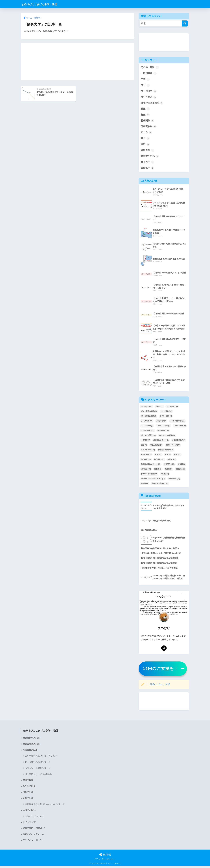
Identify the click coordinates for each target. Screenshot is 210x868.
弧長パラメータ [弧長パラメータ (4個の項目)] (148, 451)
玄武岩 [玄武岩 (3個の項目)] (182, 465)
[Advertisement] (77, 62)
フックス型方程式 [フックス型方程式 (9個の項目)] (177, 422)
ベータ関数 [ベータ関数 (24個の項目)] (163, 432)
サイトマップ (29, 824)
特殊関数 (148, 121)
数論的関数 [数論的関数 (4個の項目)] (146, 456)
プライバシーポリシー (33, 842)
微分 (145, 85)
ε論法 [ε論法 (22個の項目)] (159, 408)
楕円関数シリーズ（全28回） (39, 776)
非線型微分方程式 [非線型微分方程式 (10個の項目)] (160, 484)
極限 (145, 115)
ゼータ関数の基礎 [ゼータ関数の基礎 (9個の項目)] (149, 417)
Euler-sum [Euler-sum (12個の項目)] (147, 408)
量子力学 (148, 163)
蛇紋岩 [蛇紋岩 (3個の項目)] (168, 470)
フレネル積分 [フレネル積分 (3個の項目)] (147, 427)
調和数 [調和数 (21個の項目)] (165, 475)
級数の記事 (28, 800)
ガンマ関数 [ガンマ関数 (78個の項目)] (172, 408)
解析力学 (148, 151)
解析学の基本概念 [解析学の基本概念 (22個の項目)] (149, 475)
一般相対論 (149, 73)
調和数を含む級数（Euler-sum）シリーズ (45, 806)
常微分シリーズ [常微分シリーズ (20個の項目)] (173, 446)
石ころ (146, 133)
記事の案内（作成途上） (34, 830)
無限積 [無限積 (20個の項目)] (171, 461)
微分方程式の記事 (31, 746)
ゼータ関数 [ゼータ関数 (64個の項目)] (166, 412)
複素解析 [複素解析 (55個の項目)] (180, 470)
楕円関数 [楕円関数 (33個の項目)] (159, 461)
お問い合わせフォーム (33, 836)
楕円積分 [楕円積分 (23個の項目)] (146, 461)
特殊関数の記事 (30, 752)
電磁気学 (148, 169)
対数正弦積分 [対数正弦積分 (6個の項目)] (156, 446)
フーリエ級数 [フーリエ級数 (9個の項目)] (180, 427)
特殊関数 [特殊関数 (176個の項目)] (169, 465)
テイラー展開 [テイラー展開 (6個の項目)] (166, 417)
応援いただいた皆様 (160, 686)
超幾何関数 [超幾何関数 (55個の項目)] (174, 480)
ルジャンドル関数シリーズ (38, 770)
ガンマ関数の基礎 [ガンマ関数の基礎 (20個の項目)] (149, 412)
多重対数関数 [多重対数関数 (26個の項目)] (179, 441)
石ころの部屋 (29, 788)
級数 (145, 145)
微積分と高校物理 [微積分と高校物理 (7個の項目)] (166, 451)
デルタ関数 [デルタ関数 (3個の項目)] (161, 422)
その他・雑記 (150, 67)
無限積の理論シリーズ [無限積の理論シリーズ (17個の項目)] (151, 465)
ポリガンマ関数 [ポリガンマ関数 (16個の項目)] (148, 436)
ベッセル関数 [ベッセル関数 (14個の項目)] (148, 432)
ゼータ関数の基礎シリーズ (38, 764)
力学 (145, 79)
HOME (105, 857)
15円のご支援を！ (161, 670)
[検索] (185, 23)
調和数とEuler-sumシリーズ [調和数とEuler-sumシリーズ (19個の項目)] (153, 480)
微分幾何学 (149, 91)
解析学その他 (150, 157)
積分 (145, 139)
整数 (145, 109)
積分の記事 (28, 794)
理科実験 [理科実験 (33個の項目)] (146, 470)
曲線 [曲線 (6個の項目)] (168, 456)
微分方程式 (149, 97)
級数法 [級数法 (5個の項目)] (158, 470)
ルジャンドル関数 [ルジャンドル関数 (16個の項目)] (167, 436)
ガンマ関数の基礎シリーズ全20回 (41, 758)
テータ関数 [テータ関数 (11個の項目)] (147, 422)
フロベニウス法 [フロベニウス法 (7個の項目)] (163, 427)
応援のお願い (29, 812)
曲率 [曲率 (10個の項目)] (158, 456)
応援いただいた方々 (34, 818)
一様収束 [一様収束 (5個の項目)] (145, 441)
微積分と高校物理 (152, 103)
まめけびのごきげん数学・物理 (45, 4)
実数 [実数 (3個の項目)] (144, 446)
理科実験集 (149, 127)
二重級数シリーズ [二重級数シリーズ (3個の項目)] (161, 441)
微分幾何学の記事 (31, 740)
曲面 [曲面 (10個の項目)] (177, 456)
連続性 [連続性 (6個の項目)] (145, 484)
